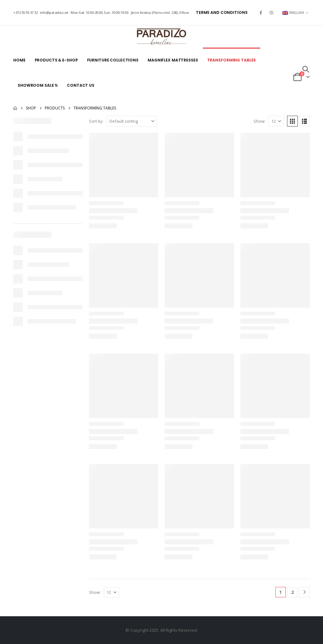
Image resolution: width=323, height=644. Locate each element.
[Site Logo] (161, 37)
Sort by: (96, 121)
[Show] (276, 121)
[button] (306, 69)
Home (19, 60)
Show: (259, 121)
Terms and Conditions (222, 12)
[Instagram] (272, 13)
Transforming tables (232, 60)
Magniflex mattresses (173, 60)
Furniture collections (113, 60)
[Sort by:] (132, 121)
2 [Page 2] (293, 592)
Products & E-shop (56, 60)
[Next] (305, 592)
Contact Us (81, 85)
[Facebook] (261, 13)
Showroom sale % (38, 85)
